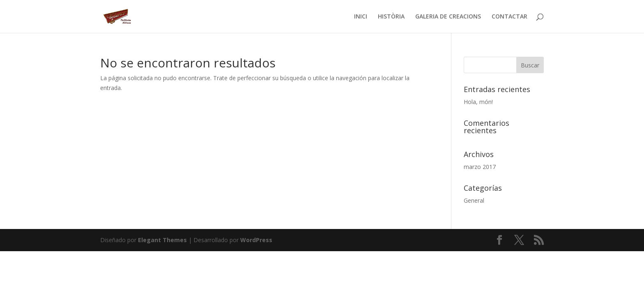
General (474, 200)
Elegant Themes (162, 240)
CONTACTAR (509, 17)
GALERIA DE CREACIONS (448, 17)
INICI (361, 17)
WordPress (256, 240)
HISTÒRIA (391, 17)
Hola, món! (478, 102)
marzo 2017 (480, 167)
